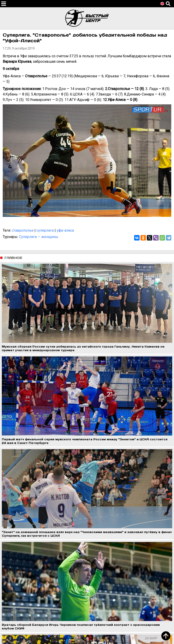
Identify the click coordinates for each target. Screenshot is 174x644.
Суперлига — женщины (39, 237)
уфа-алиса (65, 230)
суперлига (45, 230)
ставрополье (23, 230)
